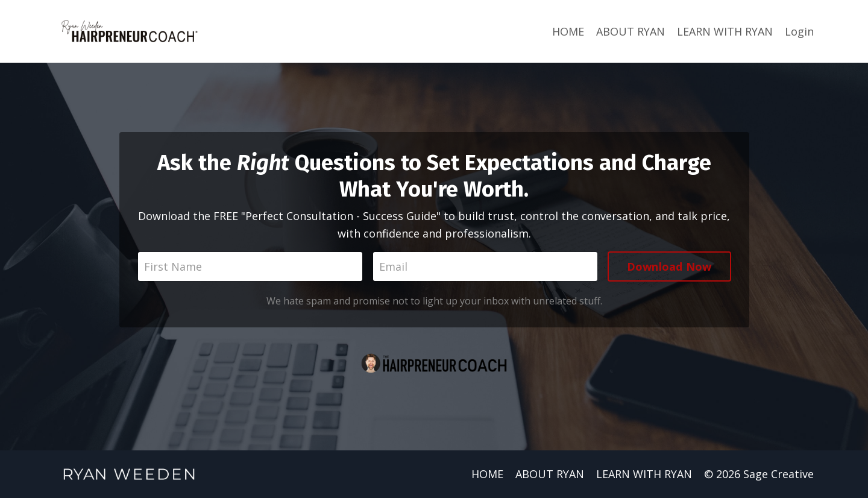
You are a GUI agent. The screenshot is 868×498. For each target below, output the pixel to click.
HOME (568, 31)
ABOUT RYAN (631, 31)
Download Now (669, 266)
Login (799, 31)
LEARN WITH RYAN (725, 31)
